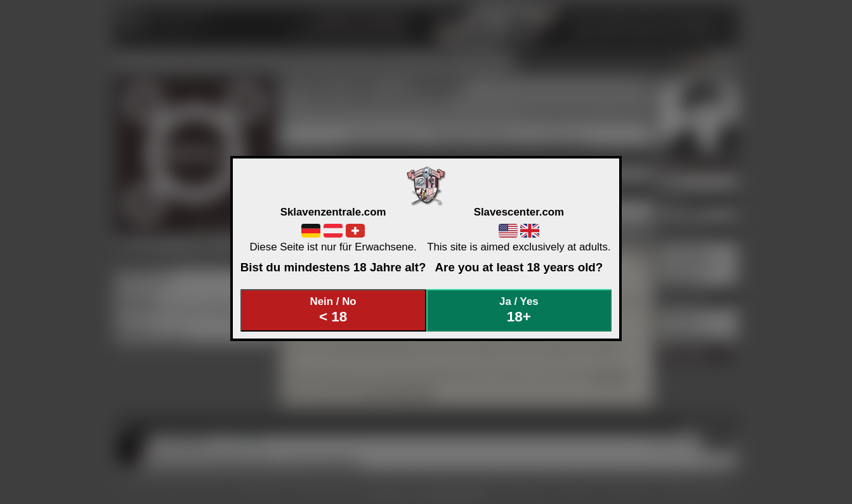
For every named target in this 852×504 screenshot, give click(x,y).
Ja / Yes (519, 310)
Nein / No (333, 310)
